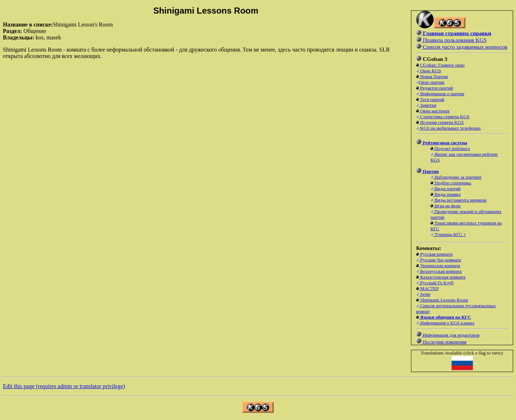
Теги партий (432, 99)
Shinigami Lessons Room (443, 300)
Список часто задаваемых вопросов (464, 47)
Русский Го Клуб (436, 283)
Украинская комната (439, 265)
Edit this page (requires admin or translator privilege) (64, 386)
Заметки (427, 105)
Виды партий (447, 189)
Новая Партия (433, 76)
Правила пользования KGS (454, 40)
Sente (425, 294)
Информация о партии (441, 94)
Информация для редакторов (450, 335)
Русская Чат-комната (440, 260)
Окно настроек (434, 111)
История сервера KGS (441, 122)
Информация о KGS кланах (447, 323)
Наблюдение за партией (457, 177)
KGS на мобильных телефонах (450, 128)
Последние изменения (444, 342)
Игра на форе (447, 206)
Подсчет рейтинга (451, 148)
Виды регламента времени (460, 200)
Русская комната (436, 254)
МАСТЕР (429, 288)
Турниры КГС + (450, 234)
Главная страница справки (456, 33)
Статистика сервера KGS (444, 117)
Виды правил (447, 194)
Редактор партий (436, 88)
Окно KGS (430, 71)
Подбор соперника (452, 183)
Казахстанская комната (442, 277)
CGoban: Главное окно (442, 65)
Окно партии (432, 82)
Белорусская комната (440, 271)
